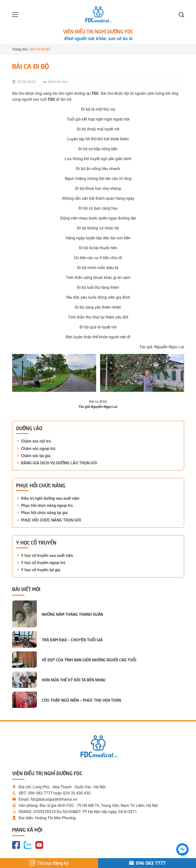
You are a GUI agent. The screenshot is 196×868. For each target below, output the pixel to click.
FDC (52, 99)
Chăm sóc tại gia (36, 456)
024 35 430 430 (77, 793)
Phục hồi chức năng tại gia (44, 513)
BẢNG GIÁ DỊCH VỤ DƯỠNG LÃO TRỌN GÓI (59, 463)
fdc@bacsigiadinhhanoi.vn (54, 799)
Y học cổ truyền (36, 542)
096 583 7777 (40, 793)
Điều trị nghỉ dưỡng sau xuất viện (50, 498)
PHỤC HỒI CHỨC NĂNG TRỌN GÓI (51, 520)
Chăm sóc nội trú (36, 441)
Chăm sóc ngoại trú (38, 449)
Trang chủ (20, 49)
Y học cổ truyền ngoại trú (43, 563)
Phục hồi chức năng (41, 485)
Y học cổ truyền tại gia (41, 570)
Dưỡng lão (29, 428)
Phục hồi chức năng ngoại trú (47, 506)
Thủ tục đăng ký (49, 863)
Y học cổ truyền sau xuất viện (47, 556)
